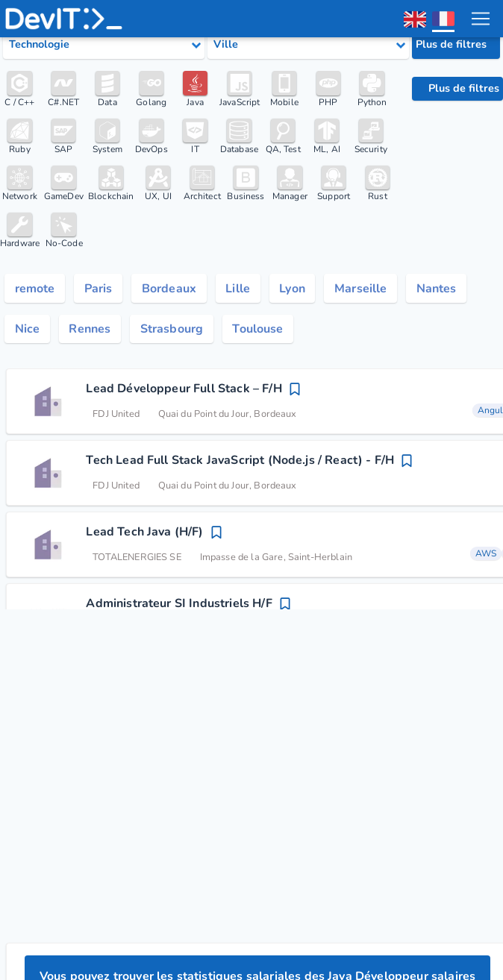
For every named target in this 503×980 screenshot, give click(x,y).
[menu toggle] (480, 19)
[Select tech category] (104, 45)
